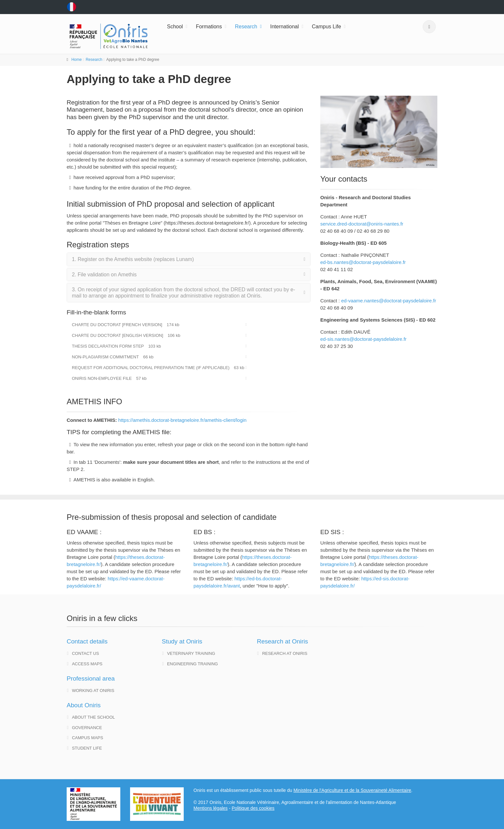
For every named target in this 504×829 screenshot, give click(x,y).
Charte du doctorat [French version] (126, 325)
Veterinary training (189, 653)
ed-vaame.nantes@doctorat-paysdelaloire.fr (389, 301)
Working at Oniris (91, 691)
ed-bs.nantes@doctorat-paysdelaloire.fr (363, 262)
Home (76, 60)
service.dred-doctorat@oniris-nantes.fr (362, 224)
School (175, 27)
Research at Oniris (282, 653)
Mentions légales (211, 808)
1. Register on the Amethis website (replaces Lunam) (133, 259)
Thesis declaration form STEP (116, 346)
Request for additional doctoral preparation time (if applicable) (158, 368)
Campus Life (326, 27)
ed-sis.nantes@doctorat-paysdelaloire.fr (363, 339)
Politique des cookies (253, 808)
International (285, 27)
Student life (84, 748)
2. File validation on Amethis (104, 275)
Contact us (83, 653)
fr (72, 7)
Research (246, 27)
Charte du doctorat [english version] (126, 335)
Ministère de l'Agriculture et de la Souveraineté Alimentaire (352, 790)
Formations (209, 27)
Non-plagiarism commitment (113, 357)
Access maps (85, 664)
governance (85, 728)
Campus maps (85, 738)
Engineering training (190, 664)
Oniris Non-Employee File (109, 378)
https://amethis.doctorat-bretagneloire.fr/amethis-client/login (182, 420)
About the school (91, 717)
